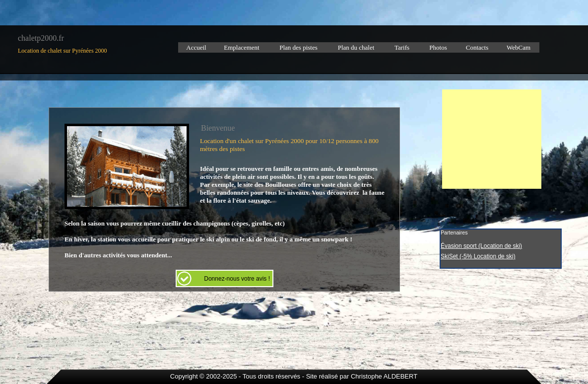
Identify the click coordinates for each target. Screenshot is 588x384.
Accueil (196, 47)
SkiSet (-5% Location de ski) (478, 256)
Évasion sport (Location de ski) (481, 246)
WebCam (519, 47)
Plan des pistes (298, 47)
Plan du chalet (356, 47)
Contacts (477, 47)
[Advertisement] (492, 139)
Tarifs (402, 47)
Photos (438, 47)
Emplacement (241, 47)
